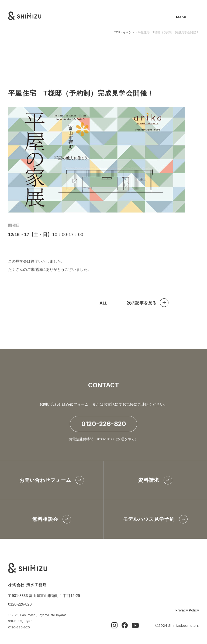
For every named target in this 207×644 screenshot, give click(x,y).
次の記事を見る (142, 304)
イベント (129, 32)
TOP (117, 32)
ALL (103, 304)
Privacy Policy (187, 610)
